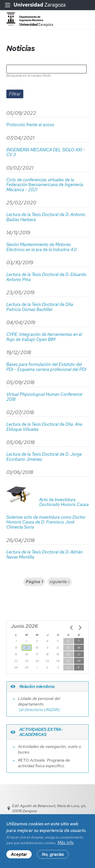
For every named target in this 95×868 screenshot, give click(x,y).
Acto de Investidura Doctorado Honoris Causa (64, 502)
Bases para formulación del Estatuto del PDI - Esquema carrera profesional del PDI (46, 367)
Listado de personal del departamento (39, 701)
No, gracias (53, 857)
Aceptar (19, 857)
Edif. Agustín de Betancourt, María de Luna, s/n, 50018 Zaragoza (49, 808)
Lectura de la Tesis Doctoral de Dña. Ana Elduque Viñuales (44, 427)
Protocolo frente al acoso (30, 125)
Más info (66, 845)
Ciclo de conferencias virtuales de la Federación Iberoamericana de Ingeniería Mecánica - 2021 (45, 185)
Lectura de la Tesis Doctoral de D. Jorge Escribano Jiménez (44, 457)
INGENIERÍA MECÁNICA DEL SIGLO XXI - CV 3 (46, 152)
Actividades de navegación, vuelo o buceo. (50, 749)
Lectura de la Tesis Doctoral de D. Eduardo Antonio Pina (46, 277)
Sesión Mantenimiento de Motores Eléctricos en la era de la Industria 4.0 (41, 247)
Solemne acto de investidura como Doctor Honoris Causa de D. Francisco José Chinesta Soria (46, 522)
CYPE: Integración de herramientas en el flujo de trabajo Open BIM (44, 337)
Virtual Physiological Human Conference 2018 (44, 397)
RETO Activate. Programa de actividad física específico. (44, 763)
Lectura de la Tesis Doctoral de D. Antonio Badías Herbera (46, 217)
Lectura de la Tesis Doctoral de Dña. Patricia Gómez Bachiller (40, 307)
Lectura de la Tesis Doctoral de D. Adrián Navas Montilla (44, 555)
